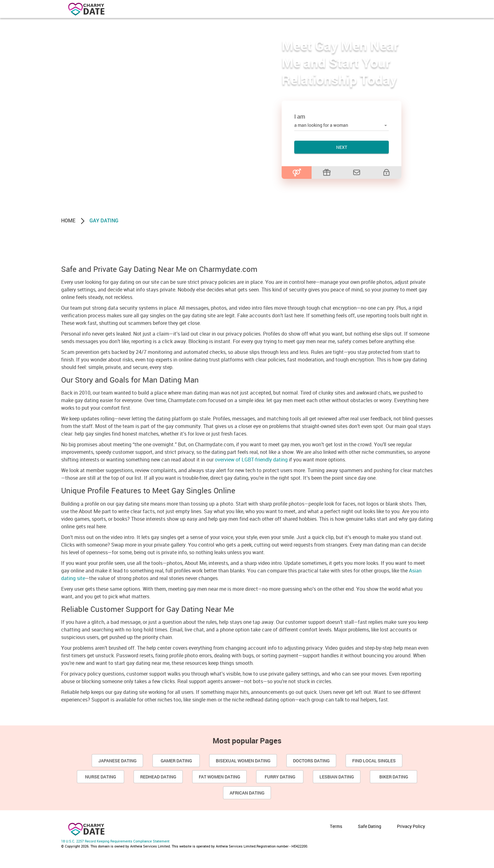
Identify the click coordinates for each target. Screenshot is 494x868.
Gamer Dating (176, 761)
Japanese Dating (117, 761)
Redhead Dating (158, 777)
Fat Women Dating (219, 777)
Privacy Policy (411, 826)
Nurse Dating (101, 777)
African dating (247, 793)
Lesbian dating (337, 777)
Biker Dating (394, 777)
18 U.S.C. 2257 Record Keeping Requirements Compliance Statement (115, 841)
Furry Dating (280, 777)
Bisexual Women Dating (243, 761)
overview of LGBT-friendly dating (251, 460)
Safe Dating (370, 826)
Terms (336, 826)
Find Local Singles (374, 761)
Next (342, 147)
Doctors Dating (311, 761)
